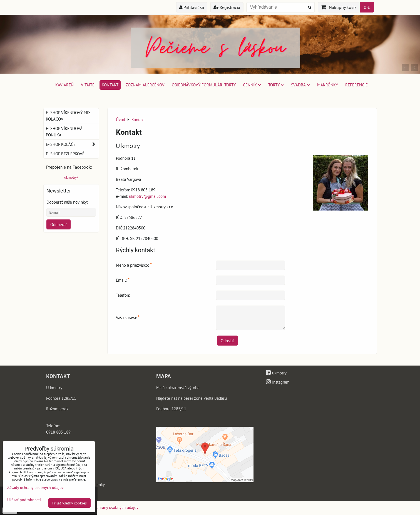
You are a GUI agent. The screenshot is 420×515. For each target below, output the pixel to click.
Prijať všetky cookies (69, 503)
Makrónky (328, 85)
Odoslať (227, 341)
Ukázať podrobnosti (24, 500)
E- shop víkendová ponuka (64, 132)
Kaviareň (64, 85)
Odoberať (59, 224)
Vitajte (88, 85)
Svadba (300, 85)
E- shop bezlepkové (65, 154)
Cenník (252, 85)
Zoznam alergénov (145, 85)
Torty (276, 85)
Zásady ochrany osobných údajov (110, 507)
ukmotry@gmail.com (147, 196)
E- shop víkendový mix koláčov (68, 116)
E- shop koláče (72, 144)
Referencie (356, 85)
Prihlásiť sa (192, 7)
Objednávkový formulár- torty (204, 85)
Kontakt (110, 85)
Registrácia (227, 7)
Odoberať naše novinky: (67, 202)
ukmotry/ (71, 177)
